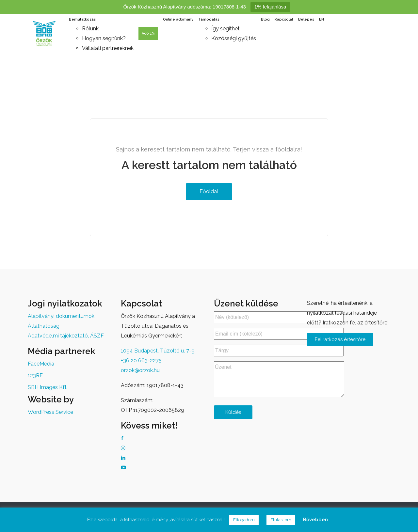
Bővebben (315, 520)
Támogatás (209, 19)
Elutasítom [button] (281, 520)
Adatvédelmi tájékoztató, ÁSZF (66, 336)
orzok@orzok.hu (140, 370)
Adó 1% (148, 33)
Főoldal (208, 191)
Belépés (306, 19)
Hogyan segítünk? (104, 38)
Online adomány (178, 19)
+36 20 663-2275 (141, 360)
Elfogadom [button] (244, 520)
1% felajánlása (270, 7)
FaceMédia (41, 364)
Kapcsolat (284, 19)
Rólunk (90, 29)
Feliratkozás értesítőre (340, 339)
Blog (265, 19)
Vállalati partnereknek (108, 48)
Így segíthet (225, 29)
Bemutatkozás (82, 19)
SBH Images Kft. (48, 387)
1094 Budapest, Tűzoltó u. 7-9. (158, 351)
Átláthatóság (44, 326)
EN (322, 19)
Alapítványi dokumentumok (61, 316)
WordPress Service (50, 412)
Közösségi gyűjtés (234, 38)
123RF (35, 376)
